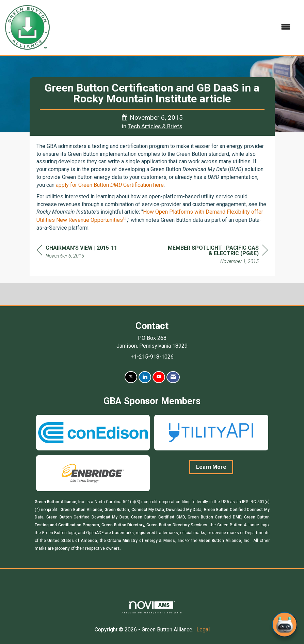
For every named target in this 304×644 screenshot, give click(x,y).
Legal (203, 630)
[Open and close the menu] (173, 27)
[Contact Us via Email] (173, 377)
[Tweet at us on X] (131, 377)
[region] (217, 256)
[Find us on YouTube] (159, 377)
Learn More (211, 467)
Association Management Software (152, 607)
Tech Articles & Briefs (155, 126)
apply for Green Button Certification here (110, 185)
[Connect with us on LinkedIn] (145, 377)
